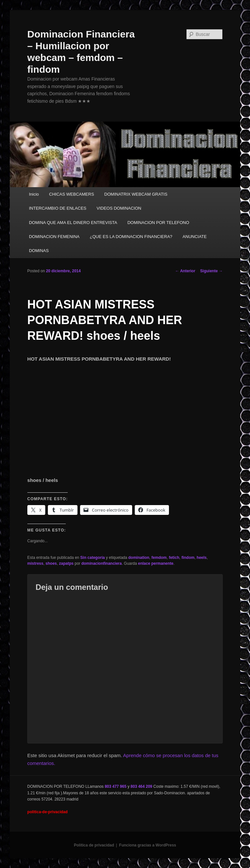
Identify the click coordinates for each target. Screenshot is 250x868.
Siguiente (211, 271)
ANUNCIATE (195, 237)
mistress (35, 563)
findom (188, 558)
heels (202, 558)
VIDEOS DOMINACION (119, 208)
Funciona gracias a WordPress (148, 845)
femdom (159, 558)
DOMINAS (39, 251)
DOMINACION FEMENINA (54, 237)
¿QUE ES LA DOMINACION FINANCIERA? (131, 237)
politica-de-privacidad (48, 812)
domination (139, 558)
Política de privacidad (94, 845)
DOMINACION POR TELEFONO (158, 223)
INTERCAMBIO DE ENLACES (58, 208)
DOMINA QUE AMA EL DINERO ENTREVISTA (73, 223)
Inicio (34, 194)
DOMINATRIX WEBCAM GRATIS (136, 194)
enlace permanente (156, 563)
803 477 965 (116, 786)
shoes (51, 563)
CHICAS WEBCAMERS (72, 194)
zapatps (66, 563)
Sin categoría (93, 558)
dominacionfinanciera (102, 563)
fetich (174, 558)
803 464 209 (141, 786)
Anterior (185, 271)
